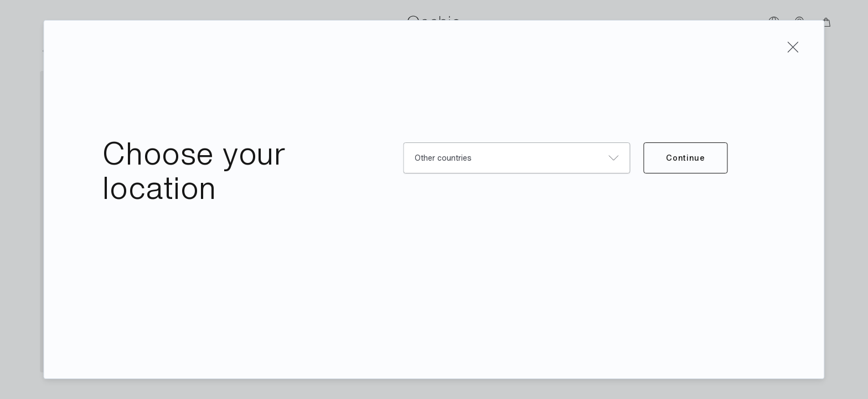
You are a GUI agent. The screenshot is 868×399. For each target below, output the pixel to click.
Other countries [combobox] (443, 158)
